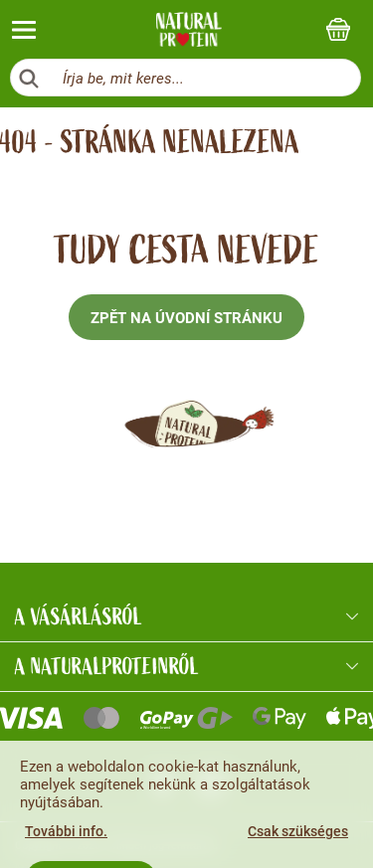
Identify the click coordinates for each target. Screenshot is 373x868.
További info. (66, 831)
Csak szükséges (298, 831)
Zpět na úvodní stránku (186, 318)
